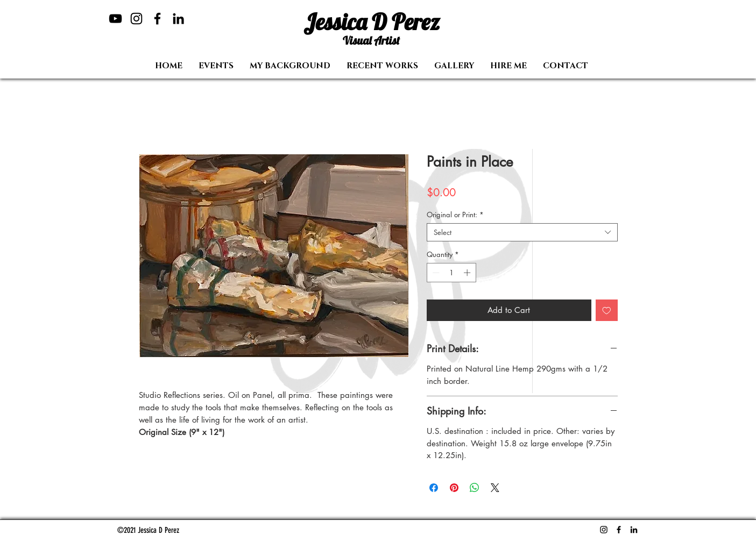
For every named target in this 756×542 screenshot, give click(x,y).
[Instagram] (136, 19)
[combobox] (522, 232)
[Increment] (468, 273)
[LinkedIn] (178, 19)
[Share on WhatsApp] (475, 488)
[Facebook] (157, 19)
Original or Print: (455, 215)
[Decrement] (435, 273)
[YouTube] (115, 19)
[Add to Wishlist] (607, 311)
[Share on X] (495, 488)
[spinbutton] (451, 273)
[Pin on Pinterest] (454, 488)
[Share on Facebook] (434, 488)
